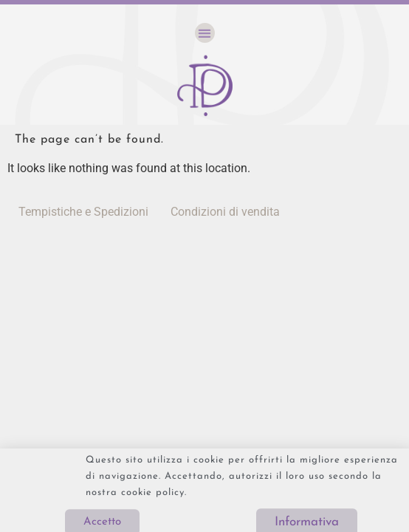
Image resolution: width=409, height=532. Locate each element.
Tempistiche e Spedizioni (83, 212)
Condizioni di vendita (225, 212)
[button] (205, 33)
